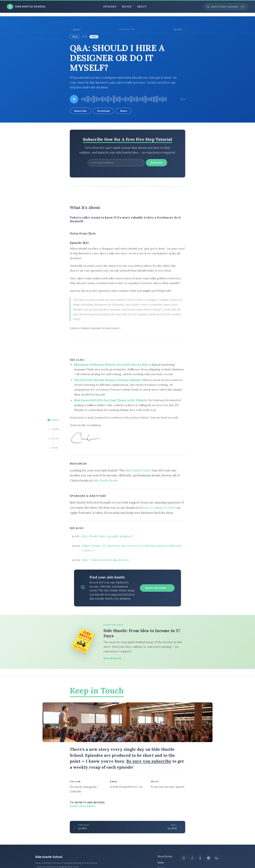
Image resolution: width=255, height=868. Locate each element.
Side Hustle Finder (139, 470)
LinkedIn (76, 791)
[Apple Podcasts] (200, 858)
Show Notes (165, 856)
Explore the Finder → (157, 588)
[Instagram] (184, 858)
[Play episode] (74, 99)
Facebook (76, 787)
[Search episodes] (226, 7)
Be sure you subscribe (149, 761)
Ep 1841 (75, 30)
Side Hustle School (49, 857)
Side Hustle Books (106, 480)
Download (103, 111)
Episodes (110, 7)
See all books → (114, 658)
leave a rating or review (159, 508)
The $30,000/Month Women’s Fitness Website (107, 380)
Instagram (90, 787)
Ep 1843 (180, 30)
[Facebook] (192, 858)
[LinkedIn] (217, 858)
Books (127, 7)
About (142, 7)
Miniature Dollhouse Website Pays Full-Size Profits (111, 364)
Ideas (161, 863)
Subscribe (80, 111)
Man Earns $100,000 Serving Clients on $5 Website (110, 400)
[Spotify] (208, 858)
